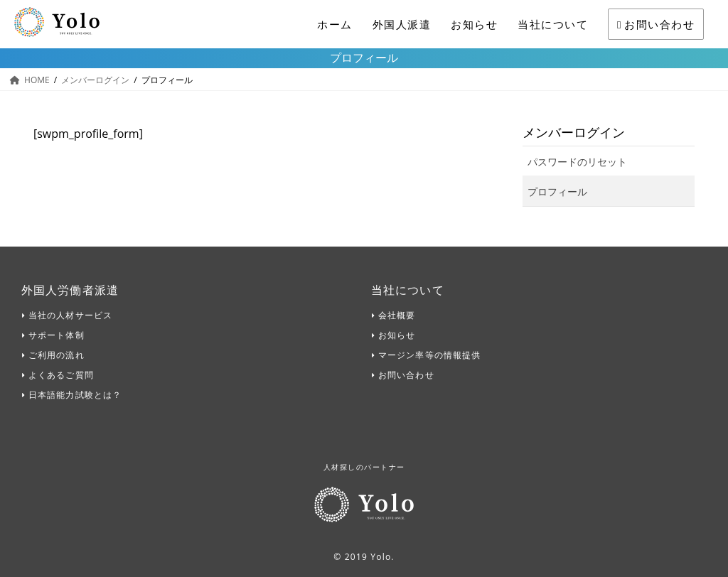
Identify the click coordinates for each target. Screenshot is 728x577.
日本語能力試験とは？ (75, 395)
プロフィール (557, 192)
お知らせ (474, 24)
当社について (553, 24)
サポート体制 (57, 335)
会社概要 (397, 315)
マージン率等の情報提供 (429, 355)
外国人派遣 (402, 24)
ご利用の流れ (57, 355)
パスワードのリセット (577, 162)
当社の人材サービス (70, 315)
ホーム (335, 24)
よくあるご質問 (61, 375)
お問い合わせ (656, 24)
